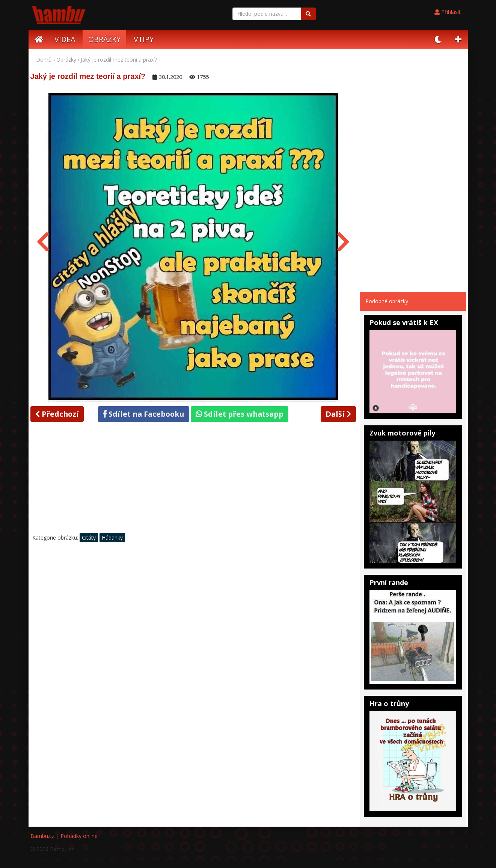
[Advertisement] (193, 479)
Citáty (89, 538)
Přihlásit (448, 12)
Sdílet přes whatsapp (240, 414)
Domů (44, 60)
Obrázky (66, 60)
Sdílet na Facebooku (144, 414)
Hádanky (112, 538)
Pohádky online (79, 836)
